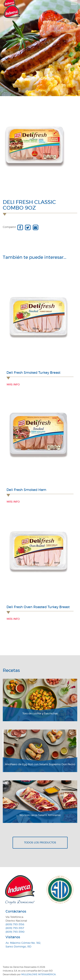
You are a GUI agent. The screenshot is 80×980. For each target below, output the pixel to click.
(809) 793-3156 (15, 925)
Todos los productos (40, 843)
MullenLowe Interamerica (39, 974)
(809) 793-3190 (15, 932)
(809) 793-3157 (15, 928)
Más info (13, 385)
